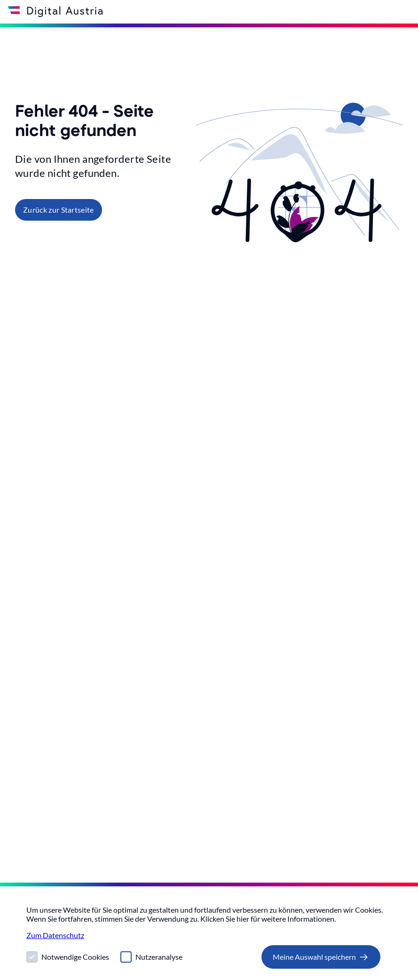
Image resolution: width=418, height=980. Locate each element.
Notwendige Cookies (75, 957)
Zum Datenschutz (55, 935)
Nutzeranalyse (159, 957)
